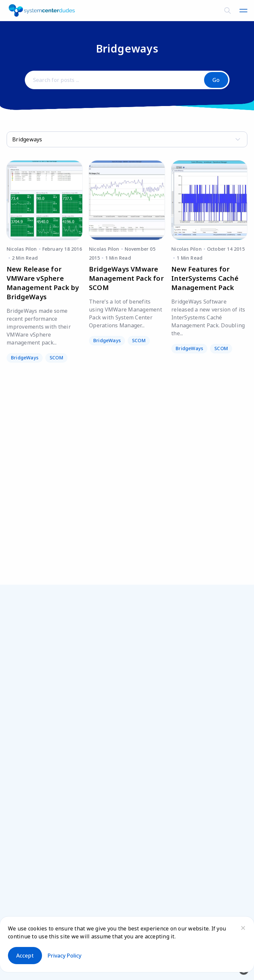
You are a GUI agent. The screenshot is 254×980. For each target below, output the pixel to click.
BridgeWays (25, 358)
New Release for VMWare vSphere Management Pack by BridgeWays (43, 283)
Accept (25, 956)
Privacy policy (64, 956)
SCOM (56, 358)
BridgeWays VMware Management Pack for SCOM (126, 278)
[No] (243, 928)
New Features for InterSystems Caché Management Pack (205, 278)
